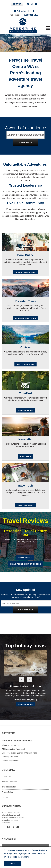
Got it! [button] (13, 863)
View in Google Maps (10, 761)
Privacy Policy (36, 615)
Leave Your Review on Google (25, 564)
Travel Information (9, 787)
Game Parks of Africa (25, 686)
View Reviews (25, 557)
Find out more (25, 704)
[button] (33, 11)
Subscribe (20, 11)
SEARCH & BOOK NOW (25, 272)
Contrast (17, 4)
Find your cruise (25, 364)
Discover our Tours (26, 318)
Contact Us (6, 776)
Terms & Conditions (10, 782)
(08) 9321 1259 (31, 15)
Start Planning (26, 505)
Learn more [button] (24, 857)
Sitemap (5, 797)
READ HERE (25, 457)
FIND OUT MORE (25, 410)
